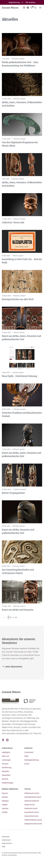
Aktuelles (6, 771)
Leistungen (6, 760)
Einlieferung (7, 767)
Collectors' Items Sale (13, 222)
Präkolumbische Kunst (33, 820)
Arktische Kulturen (32, 801)
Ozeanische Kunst (31, 816)
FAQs (26, 756)
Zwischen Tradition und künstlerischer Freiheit (22, 414)
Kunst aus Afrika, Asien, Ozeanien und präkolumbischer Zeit (21, 338)
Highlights (6, 752)
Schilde (5, 812)
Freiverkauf (29, 752)
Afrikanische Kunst (32, 793)
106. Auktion (30, 2)
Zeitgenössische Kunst (33, 824)
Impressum (6, 840)
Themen (28, 789)
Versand (5, 764)
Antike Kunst (29, 805)
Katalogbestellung (32, 760)
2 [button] (11, 617)
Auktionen (28, 748)
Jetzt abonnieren (12, 667)
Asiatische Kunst (31, 808)
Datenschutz (7, 843)
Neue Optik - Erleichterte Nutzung (20, 376)
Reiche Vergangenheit (13, 493)
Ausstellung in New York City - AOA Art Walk (22, 261)
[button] (3, 617)
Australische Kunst (32, 812)
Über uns (5, 756)
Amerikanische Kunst (33, 797)
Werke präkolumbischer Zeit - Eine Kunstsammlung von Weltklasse (20, 64)
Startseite (6, 837)
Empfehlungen (8, 783)
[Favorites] (32, 8)
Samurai (5, 808)
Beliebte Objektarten (10, 789)
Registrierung (14, 2)
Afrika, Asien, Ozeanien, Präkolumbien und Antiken (22, 104)
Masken (5, 797)
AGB (4, 847)
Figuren (5, 793)
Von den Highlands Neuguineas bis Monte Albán (20, 144)
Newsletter (6, 775)
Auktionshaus (7, 748)
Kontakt (5, 779)
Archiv (27, 764)
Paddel (5, 805)
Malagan (5, 801)
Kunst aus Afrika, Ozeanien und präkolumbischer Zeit (18, 531)
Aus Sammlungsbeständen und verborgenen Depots (18, 571)
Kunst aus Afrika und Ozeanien (18, 610)
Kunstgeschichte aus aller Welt (18, 299)
